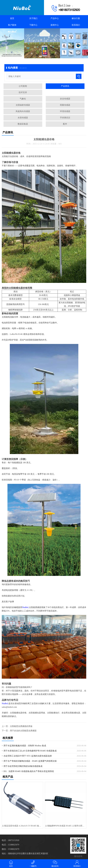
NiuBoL (26, 607)
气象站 (23, 99)
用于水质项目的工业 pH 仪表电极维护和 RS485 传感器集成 (30, 751)
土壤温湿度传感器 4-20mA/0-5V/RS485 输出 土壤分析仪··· (22, 826)
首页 (12, 18)
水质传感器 (23, 118)
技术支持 (23, 92)
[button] (40, 56)
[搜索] (79, 76)
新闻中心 (55, 25)
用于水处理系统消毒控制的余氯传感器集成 (23, 766)
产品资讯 (65, 86)
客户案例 (12, 25)
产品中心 (55, 18)
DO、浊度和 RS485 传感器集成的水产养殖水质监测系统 (29, 771)
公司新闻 (23, 86)
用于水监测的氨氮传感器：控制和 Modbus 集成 (25, 746)
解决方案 (76, 18)
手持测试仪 (65, 118)
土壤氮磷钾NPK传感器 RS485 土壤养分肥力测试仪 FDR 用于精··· (66, 826)
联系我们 (76, 25)
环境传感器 (65, 111)
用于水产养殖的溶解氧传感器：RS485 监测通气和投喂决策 (30, 761)
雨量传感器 (65, 105)
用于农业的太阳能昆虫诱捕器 (23, 731)
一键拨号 (33, 864)
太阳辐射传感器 (23, 105)
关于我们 (33, 18)
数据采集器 (23, 124)
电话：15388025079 (10, 845)
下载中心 (33, 25)
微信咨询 (55, 864)
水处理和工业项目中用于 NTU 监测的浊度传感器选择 (28, 756)
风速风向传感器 (23, 111)
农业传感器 (65, 99)
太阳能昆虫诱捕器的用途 (21, 726)
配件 (65, 124)
